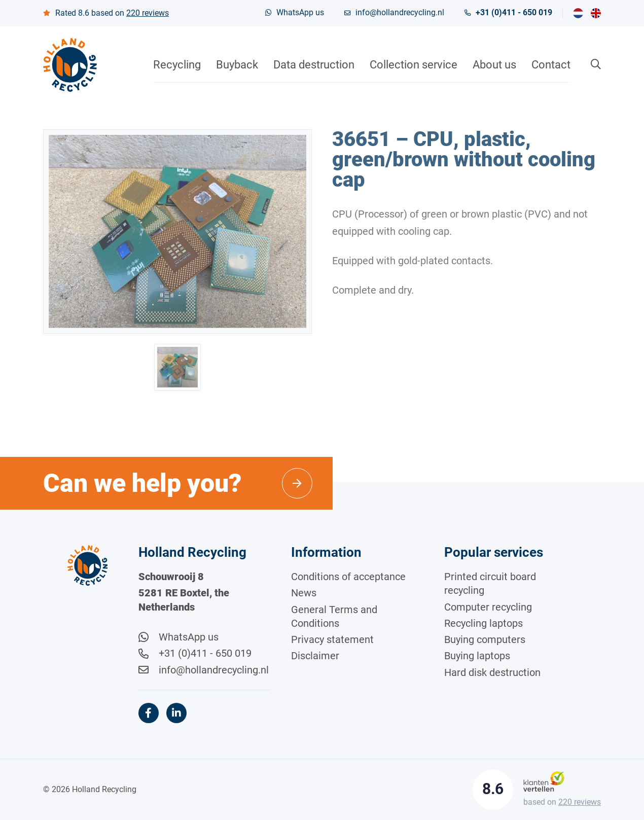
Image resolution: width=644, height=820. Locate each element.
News (304, 593)
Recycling (177, 65)
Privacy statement (332, 639)
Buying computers (485, 639)
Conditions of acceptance (348, 577)
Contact (551, 65)
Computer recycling (488, 607)
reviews (148, 13)
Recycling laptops (484, 623)
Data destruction (314, 65)
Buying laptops (477, 656)
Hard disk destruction (492, 672)
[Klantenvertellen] (544, 781)
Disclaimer (315, 656)
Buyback (237, 65)
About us (494, 65)
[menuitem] (578, 13)
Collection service (414, 65)
